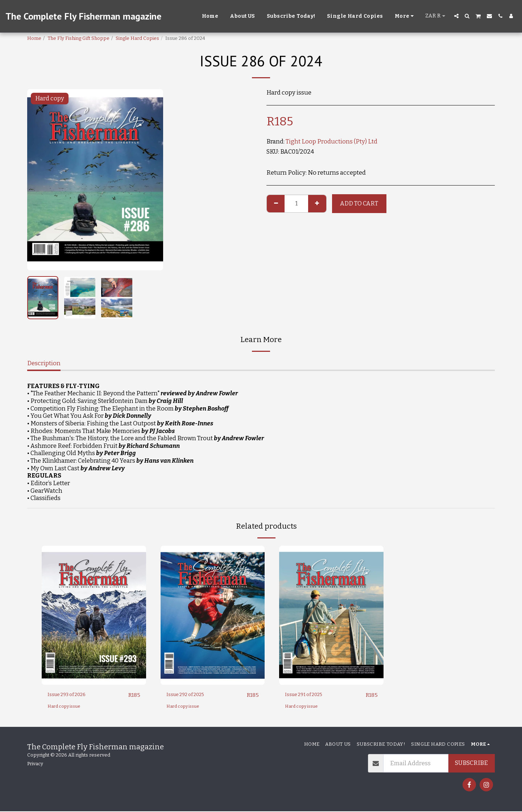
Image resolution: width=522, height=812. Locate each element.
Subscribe (471, 763)
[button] (456, 16)
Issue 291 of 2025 (309, 695)
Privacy (35, 764)
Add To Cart (359, 203)
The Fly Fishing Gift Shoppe (78, 38)
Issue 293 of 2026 (72, 695)
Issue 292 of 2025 (191, 695)
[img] (94, 615)
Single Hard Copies (137, 38)
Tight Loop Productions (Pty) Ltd (332, 141)
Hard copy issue (66, 707)
